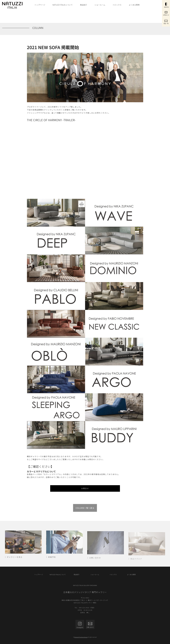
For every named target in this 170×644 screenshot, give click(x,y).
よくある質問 (134, 5)
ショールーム (100, 5)
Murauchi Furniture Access (81, 637)
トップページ (40, 5)
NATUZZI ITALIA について (63, 5)
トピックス (117, 5)
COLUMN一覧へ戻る (85, 508)
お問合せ (85, 488)
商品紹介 (84, 5)
